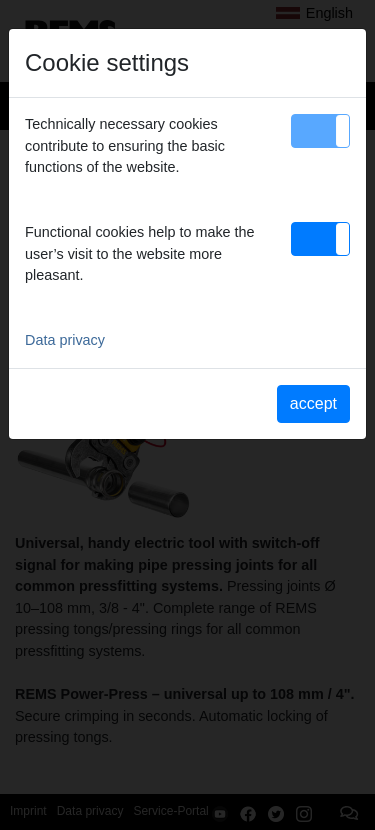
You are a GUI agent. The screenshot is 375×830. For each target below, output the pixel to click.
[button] (320, 131)
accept (313, 403)
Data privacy (65, 340)
